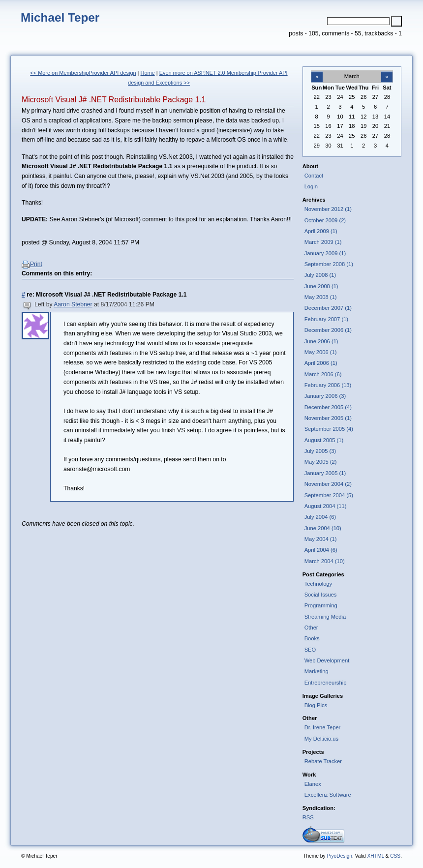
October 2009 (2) (325, 220)
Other (311, 628)
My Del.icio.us (322, 739)
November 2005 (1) (328, 418)
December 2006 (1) (328, 330)
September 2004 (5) (329, 495)
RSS (308, 817)
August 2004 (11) (326, 506)
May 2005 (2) (321, 462)
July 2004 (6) (320, 517)
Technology (318, 584)
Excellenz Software (328, 795)
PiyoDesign (339, 856)
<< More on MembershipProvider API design (83, 73)
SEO (310, 650)
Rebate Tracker (323, 761)
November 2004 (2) (328, 484)
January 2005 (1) (325, 473)
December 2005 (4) (328, 407)
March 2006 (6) (323, 374)
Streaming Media (325, 617)
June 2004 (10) (323, 528)
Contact (314, 176)
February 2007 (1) (326, 319)
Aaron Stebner (73, 304)
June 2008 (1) (321, 286)
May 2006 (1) (321, 352)
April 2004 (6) (321, 550)
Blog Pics (316, 705)
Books (312, 638)
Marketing (317, 671)
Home (148, 73)
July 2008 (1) (320, 275)
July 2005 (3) (320, 451)
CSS (395, 856)
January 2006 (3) (325, 396)
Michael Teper (60, 17)
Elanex (313, 784)
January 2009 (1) (325, 253)
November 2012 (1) (328, 209)
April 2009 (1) (321, 231)
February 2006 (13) (328, 385)
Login (311, 186)
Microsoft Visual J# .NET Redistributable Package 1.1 (114, 100)
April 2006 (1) (321, 363)
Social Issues (321, 595)
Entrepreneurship (326, 683)
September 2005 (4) (329, 429)
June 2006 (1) (321, 341)
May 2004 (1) (321, 539)
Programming (321, 605)
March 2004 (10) (325, 561)
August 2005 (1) (324, 440)
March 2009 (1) (323, 242)
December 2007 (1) (328, 308)
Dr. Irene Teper (323, 727)
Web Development (327, 660)
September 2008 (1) (329, 264)
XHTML (375, 856)
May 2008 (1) (321, 297)
